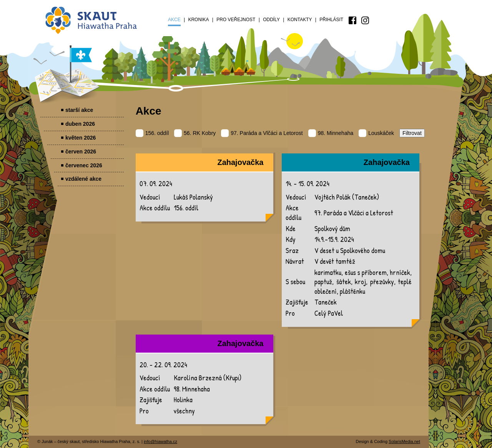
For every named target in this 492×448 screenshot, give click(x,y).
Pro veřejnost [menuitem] (236, 20)
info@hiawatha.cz (160, 441)
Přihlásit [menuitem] (331, 20)
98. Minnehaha (331, 133)
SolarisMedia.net (404, 441)
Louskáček (376, 133)
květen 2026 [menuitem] (81, 138)
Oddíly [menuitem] (271, 20)
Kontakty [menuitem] (300, 20)
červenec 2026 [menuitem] (84, 165)
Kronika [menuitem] (198, 20)
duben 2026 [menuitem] (80, 124)
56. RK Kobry (195, 133)
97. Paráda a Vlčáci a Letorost (262, 133)
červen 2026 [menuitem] (81, 152)
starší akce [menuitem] (79, 110)
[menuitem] (352, 20)
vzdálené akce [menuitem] (83, 179)
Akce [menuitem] (174, 20)
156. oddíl (152, 133)
